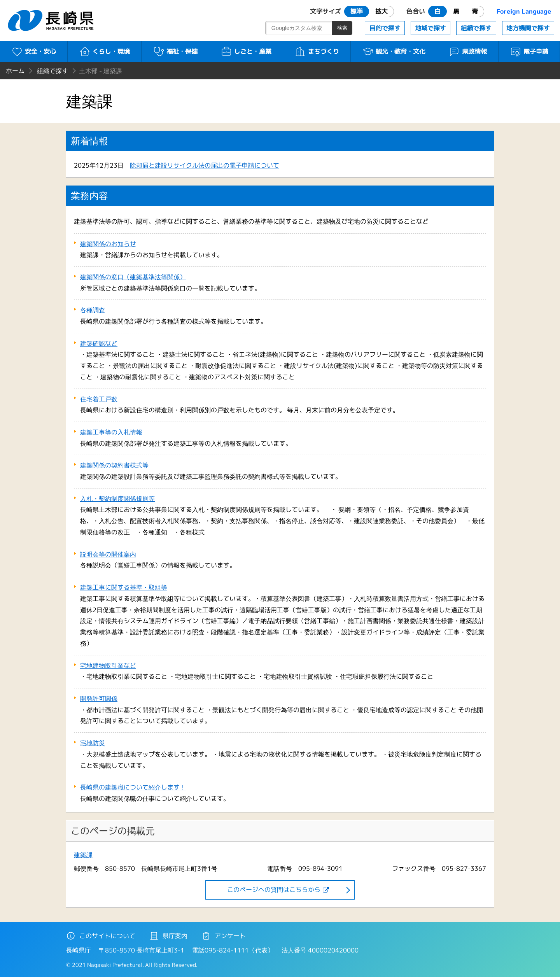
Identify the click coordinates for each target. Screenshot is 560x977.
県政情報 (468, 51)
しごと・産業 (246, 51)
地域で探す (430, 28)
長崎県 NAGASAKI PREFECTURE (52, 20)
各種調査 (93, 310)
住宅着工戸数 (99, 399)
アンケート (224, 936)
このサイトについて (101, 936)
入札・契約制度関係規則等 (117, 499)
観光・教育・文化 (394, 51)
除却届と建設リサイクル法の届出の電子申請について (205, 165)
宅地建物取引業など (108, 665)
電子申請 (529, 51)
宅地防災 (93, 743)
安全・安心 (34, 51)
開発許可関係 (99, 699)
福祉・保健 (175, 51)
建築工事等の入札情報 (111, 432)
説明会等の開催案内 (108, 554)
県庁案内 (168, 936)
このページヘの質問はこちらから (274, 889)
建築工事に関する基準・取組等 (124, 587)
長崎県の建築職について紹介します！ (133, 787)
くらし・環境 (104, 51)
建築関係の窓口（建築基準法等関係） (133, 277)
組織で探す (476, 28)
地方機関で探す (528, 28)
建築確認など (99, 343)
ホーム (15, 71)
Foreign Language (524, 11)
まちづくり (317, 51)
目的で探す (385, 28)
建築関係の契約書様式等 (114, 465)
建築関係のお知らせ (108, 244)
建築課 (83, 855)
